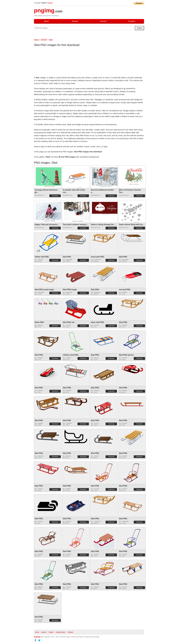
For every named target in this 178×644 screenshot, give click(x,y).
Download (55, 196)
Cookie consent (60, 632)
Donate (75, 21)
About (46, 21)
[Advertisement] (52, 62)
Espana (50, 3)
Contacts (132, 21)
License (103, 21)
